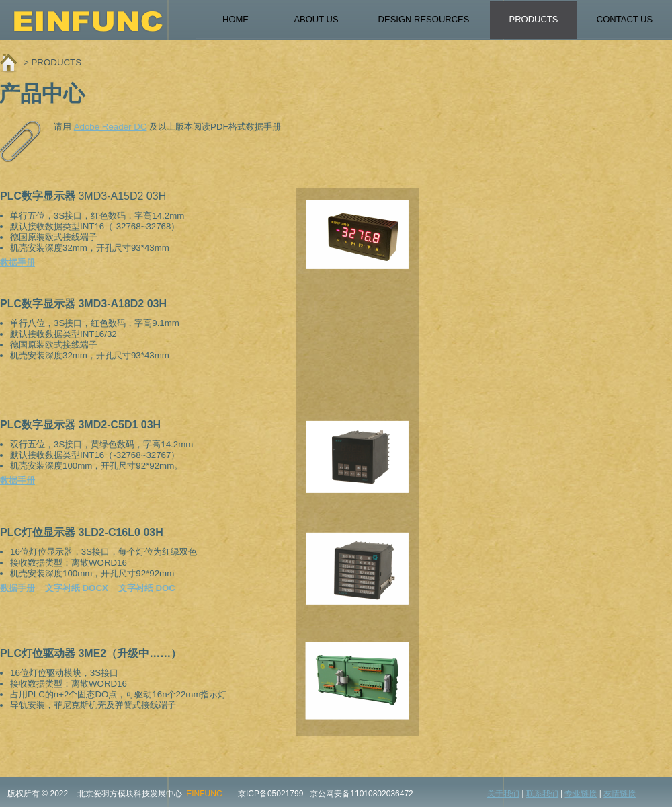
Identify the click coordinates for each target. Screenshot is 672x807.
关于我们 (503, 794)
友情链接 (620, 794)
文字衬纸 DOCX (77, 588)
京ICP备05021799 (270, 794)
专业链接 (581, 794)
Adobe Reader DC (111, 127)
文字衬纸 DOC (147, 588)
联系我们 (542, 794)
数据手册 (17, 263)
